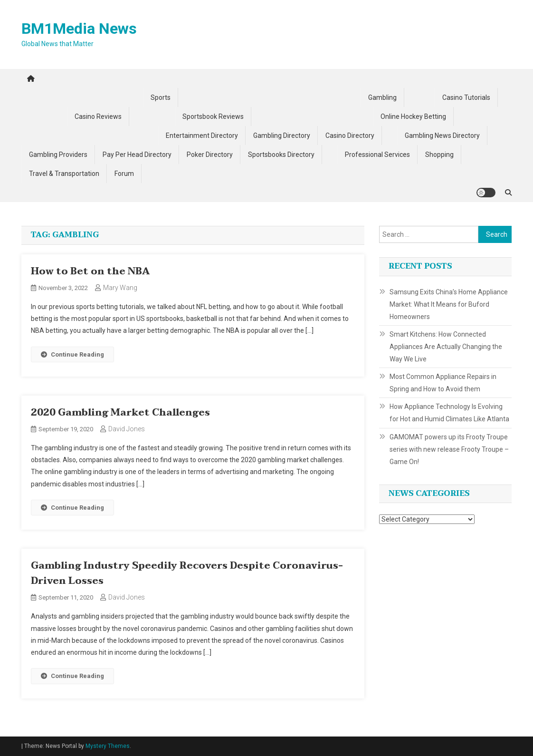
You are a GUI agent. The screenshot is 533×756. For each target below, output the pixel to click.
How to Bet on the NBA (90, 271)
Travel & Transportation (64, 174)
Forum (124, 174)
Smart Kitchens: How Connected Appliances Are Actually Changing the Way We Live (446, 347)
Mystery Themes (108, 746)
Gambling (382, 97)
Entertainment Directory (202, 136)
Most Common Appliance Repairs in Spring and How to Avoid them (443, 383)
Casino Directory (350, 136)
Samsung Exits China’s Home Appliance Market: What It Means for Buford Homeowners (449, 304)
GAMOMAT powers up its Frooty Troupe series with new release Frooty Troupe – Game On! (449, 449)
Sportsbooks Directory (281, 155)
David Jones (127, 429)
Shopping (439, 155)
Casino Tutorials (466, 97)
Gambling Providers (58, 155)
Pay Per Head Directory (137, 155)
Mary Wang (120, 288)
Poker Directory (210, 155)
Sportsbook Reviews (213, 116)
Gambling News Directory (442, 136)
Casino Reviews (98, 116)
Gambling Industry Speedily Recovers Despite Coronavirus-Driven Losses (187, 573)
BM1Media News (79, 29)
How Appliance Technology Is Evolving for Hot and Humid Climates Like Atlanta (449, 413)
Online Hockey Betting (413, 116)
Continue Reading (72, 354)
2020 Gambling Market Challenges (120, 413)
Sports (161, 97)
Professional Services (377, 155)
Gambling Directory (282, 136)
